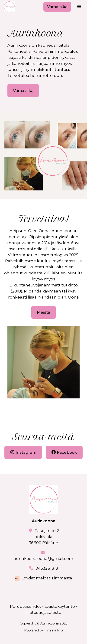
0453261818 (47, 568)
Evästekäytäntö (60, 606)
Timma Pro (54, 630)
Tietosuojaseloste (44, 612)
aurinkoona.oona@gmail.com (43, 559)
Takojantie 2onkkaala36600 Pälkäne (44, 537)
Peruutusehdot (26, 606)
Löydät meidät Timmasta (47, 578)
